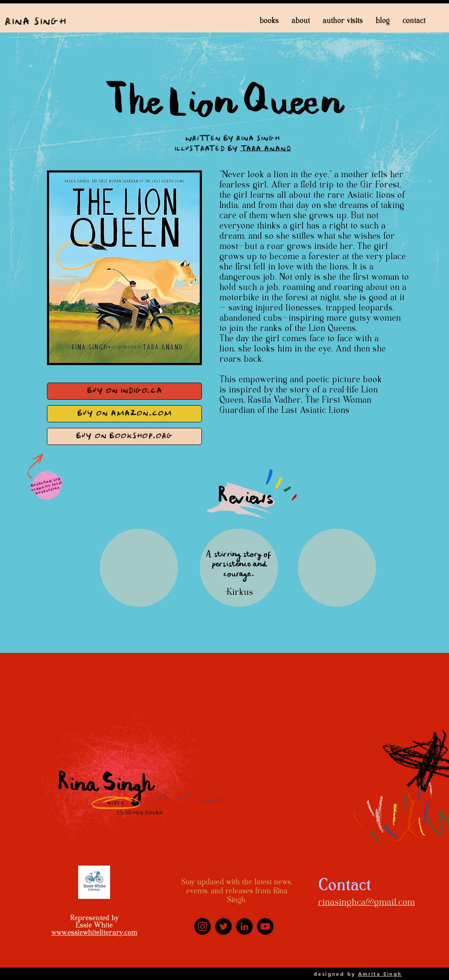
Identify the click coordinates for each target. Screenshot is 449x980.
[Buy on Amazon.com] (124, 414)
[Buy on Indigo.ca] (124, 391)
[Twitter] (223, 926)
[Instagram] (203, 926)
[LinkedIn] (244, 926)
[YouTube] (265, 926)
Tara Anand (266, 149)
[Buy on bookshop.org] (124, 436)
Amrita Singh (380, 974)
